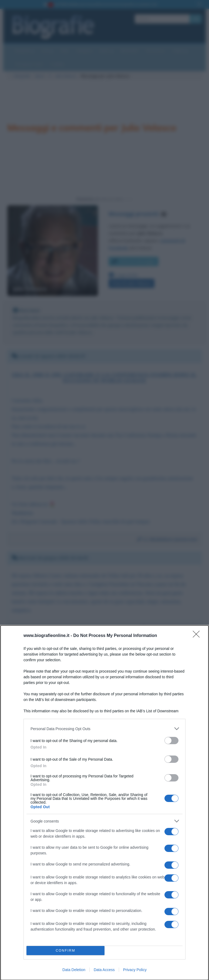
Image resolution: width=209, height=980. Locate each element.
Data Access (104, 970)
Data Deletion (74, 970)
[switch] (171, 741)
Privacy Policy (135, 970)
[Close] (198, 636)
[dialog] (104, 803)
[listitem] (104, 729)
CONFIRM (65, 951)
